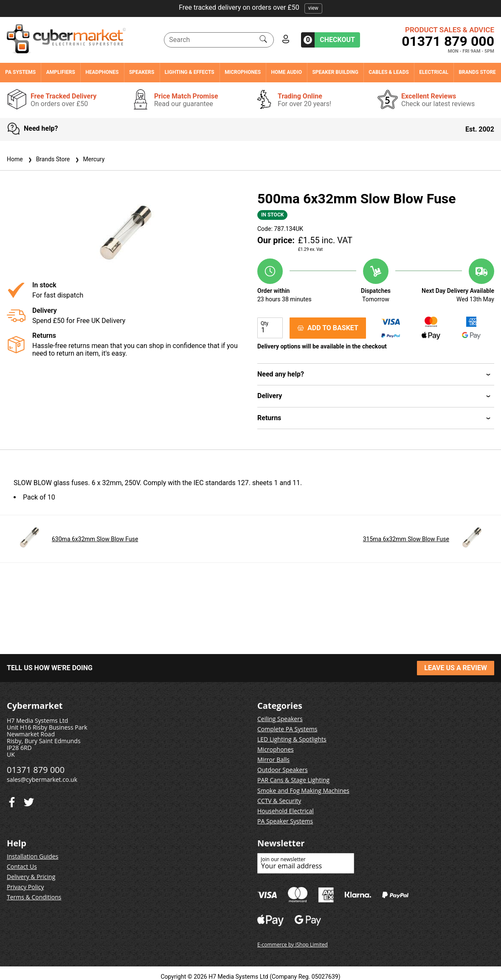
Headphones (102, 72)
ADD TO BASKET (328, 328)
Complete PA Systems (287, 729)
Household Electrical (286, 811)
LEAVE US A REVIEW (456, 668)
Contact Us (22, 866)
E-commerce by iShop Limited (293, 945)
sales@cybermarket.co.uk (42, 779)
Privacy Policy (25, 887)
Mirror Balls (273, 760)
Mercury (89, 159)
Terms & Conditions (34, 897)
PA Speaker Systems (285, 821)
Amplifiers (61, 72)
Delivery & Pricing (31, 877)
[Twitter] (12, 800)
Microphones (243, 72)
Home (15, 159)
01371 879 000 (448, 41)
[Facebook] (29, 800)
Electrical (434, 72)
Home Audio (287, 72)
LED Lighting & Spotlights (292, 739)
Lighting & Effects (190, 72)
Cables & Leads (389, 72)
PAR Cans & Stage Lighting (293, 780)
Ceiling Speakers (280, 719)
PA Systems (20, 72)
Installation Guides (32, 856)
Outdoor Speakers (283, 770)
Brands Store (477, 72)
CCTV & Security (279, 801)
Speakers (142, 72)
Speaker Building (335, 72)
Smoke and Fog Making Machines (303, 790)
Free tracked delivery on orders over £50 (250, 7)
